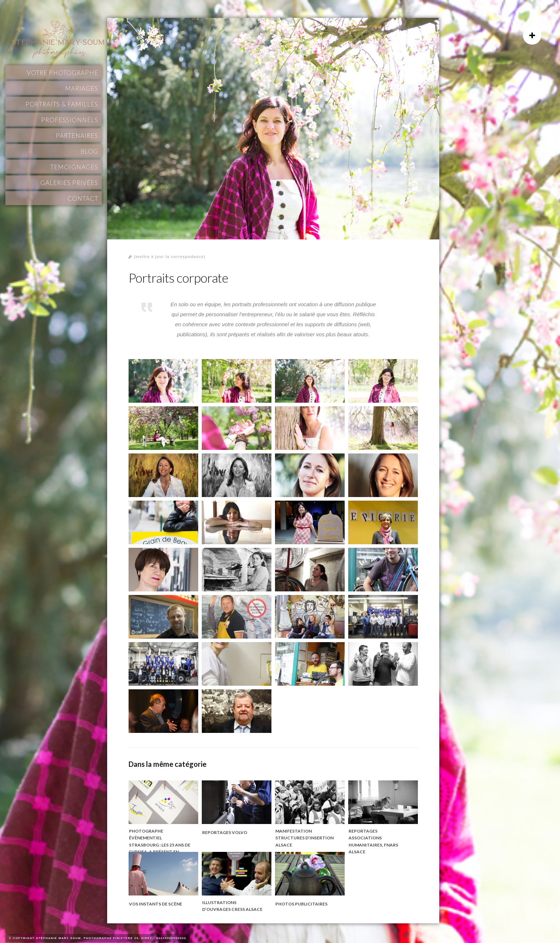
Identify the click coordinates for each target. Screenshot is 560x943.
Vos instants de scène (156, 904)
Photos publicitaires (301, 904)
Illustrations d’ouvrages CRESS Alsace (232, 906)
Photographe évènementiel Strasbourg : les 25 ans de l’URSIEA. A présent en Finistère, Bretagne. (160, 845)
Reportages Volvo (225, 832)
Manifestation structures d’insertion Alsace (304, 838)
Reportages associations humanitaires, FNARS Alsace (373, 842)
